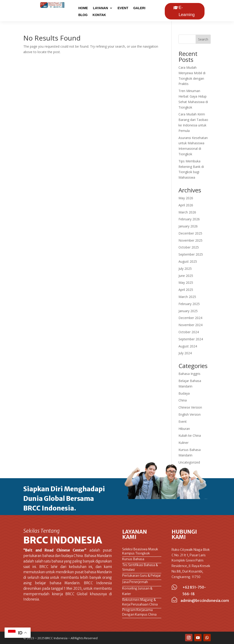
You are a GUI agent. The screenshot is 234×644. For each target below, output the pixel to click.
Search (203, 39)
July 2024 (185, 353)
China (183, 400)
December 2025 (190, 233)
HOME (83, 8)
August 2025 (188, 261)
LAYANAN (101, 8)
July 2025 (185, 269)
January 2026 (188, 226)
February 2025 (189, 304)
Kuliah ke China (190, 435)
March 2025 (187, 297)
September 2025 (191, 254)
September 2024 (191, 339)
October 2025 (189, 247)
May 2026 (186, 198)
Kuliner (183, 443)
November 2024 (190, 325)
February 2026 (189, 219)
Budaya (184, 393)
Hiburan (184, 429)
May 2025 (186, 282)
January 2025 (188, 311)
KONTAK (99, 15)
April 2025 (186, 290)
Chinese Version (190, 407)
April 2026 (186, 205)
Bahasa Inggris (189, 374)
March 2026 (187, 212)
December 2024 (190, 318)
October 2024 (189, 332)
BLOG (83, 15)
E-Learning (187, 11)
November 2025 (190, 240)
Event (183, 422)
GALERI (139, 8)
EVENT (123, 8)
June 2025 (186, 276)
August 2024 (188, 346)
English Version (190, 414)
